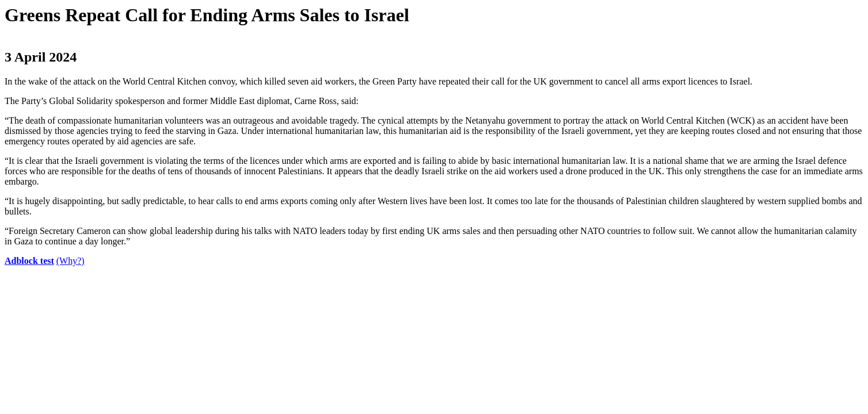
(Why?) (71, 261)
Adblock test (29, 261)
